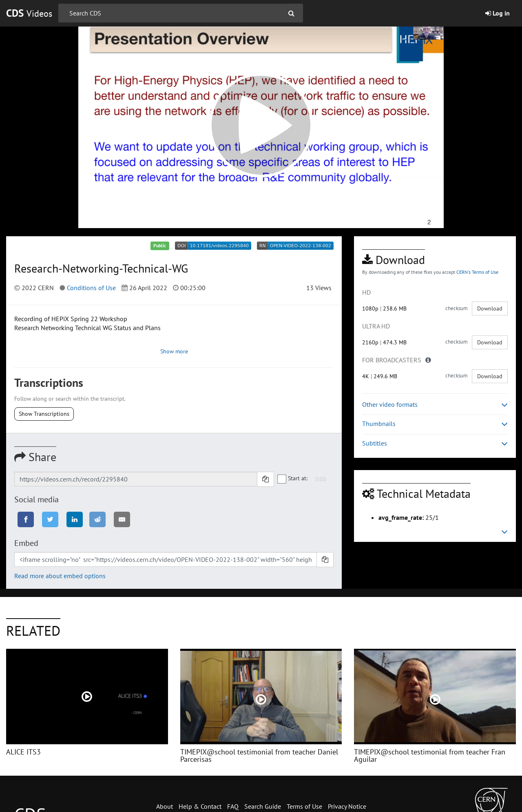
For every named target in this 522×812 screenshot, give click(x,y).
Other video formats (435, 405)
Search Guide (263, 806)
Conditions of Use (91, 288)
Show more (174, 351)
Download (490, 308)
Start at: (293, 478)
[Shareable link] (136, 479)
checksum (457, 308)
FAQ (233, 806)
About (165, 806)
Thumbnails (435, 424)
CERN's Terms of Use (477, 272)
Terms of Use (304, 806)
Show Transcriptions (44, 414)
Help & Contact (200, 806)
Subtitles (435, 443)
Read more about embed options (60, 576)
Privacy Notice (347, 806)
